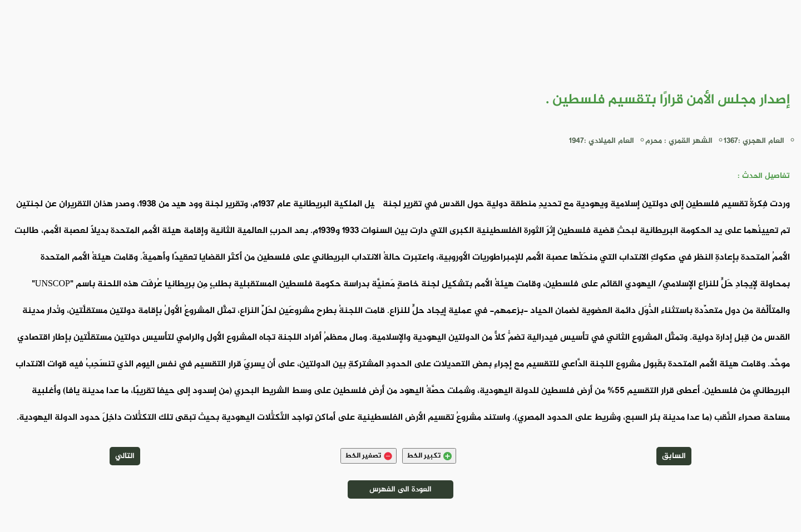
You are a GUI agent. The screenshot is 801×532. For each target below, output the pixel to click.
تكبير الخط (429, 456)
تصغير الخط (369, 456)
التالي (125, 456)
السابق (674, 456)
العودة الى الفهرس (400, 489)
